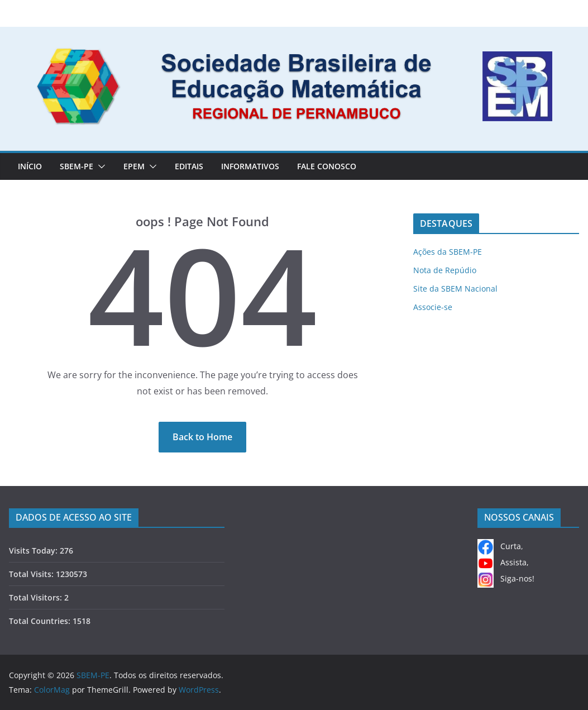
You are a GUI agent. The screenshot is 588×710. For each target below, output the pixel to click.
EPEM (134, 166)
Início (30, 166)
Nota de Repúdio (445, 270)
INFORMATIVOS (250, 166)
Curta (499, 546)
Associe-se (433, 307)
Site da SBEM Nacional (455, 289)
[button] (99, 166)
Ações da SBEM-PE (448, 252)
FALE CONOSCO (327, 166)
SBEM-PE (77, 166)
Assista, (503, 562)
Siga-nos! (506, 578)
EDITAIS (189, 166)
